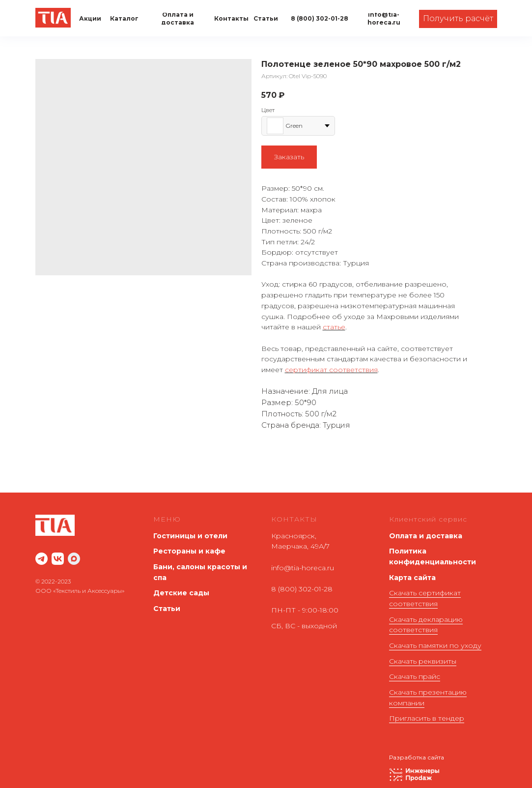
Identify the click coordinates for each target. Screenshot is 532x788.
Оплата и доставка (426, 536)
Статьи (167, 609)
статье (334, 327)
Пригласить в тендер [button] (427, 718)
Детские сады (181, 593)
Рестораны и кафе (189, 551)
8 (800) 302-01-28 (302, 589)
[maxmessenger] (74, 559)
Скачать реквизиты (423, 661)
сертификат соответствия (331, 370)
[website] (42, 559)
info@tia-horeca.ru (303, 568)
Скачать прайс (415, 676)
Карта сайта (412, 578)
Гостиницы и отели (190, 536)
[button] (458, 19)
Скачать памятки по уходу (435, 645)
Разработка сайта (417, 757)
